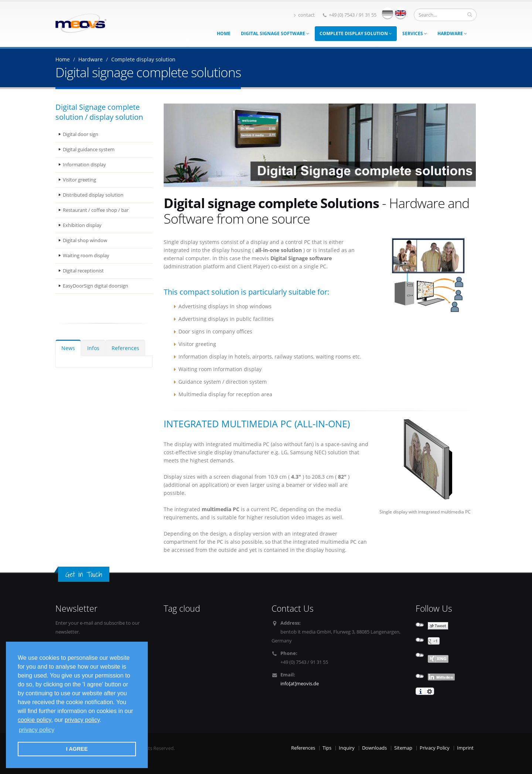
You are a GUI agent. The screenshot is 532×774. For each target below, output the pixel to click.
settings (429, 691)
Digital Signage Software (275, 33)
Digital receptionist (83, 271)
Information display (84, 165)
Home (224, 33)
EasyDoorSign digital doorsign (96, 286)
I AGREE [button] (77, 749)
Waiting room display (86, 256)
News (68, 348)
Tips (327, 748)
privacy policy (82, 720)
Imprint (465, 748)
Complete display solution (356, 33)
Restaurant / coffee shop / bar (96, 210)
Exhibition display (82, 225)
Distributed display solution (93, 195)
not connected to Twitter (420, 625)
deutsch (388, 13)
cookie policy (34, 720)
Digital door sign (81, 134)
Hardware (452, 33)
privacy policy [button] (37, 730)
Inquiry (347, 748)
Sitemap (403, 748)
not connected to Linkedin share (420, 676)
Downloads (374, 748)
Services (415, 33)
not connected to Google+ (420, 640)
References (125, 348)
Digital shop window (85, 240)
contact (304, 15)
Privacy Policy (435, 748)
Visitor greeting (79, 180)
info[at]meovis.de (300, 684)
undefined (420, 655)
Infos (93, 348)
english (400, 13)
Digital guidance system (89, 150)
